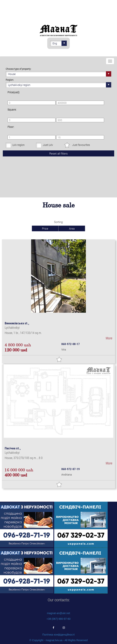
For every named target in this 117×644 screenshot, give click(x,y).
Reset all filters (58, 153)
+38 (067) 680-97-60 (58, 619)
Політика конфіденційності (58, 635)
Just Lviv (48, 145)
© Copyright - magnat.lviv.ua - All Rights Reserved (58, 640)
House (60, 74)
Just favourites (81, 145)
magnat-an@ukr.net (58, 613)
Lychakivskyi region (60, 85)
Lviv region (18, 145)
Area (72, 228)
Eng (60, 43)
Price (45, 228)
